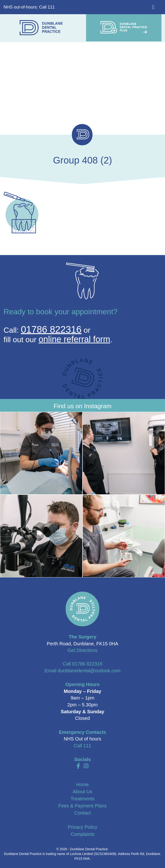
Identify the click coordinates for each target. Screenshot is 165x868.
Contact (83, 813)
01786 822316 (51, 329)
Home (82, 784)
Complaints (82, 834)
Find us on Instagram (82, 406)
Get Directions (83, 650)
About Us (82, 792)
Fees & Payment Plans (82, 806)
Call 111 (47, 7)
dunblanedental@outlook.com (89, 671)
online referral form (74, 339)
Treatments (82, 799)
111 (87, 746)
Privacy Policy (82, 827)
